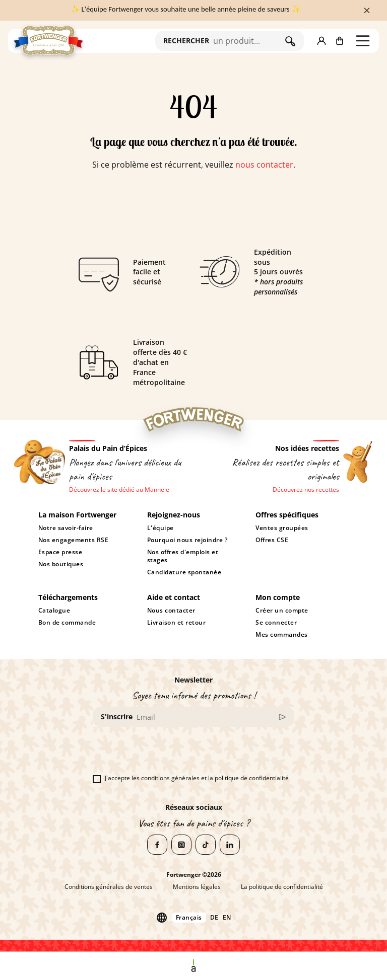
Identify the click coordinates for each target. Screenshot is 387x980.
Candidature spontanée (184, 572)
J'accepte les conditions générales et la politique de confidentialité (191, 778)
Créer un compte (282, 611)
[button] (321, 41)
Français (189, 917)
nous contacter (264, 165)
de (214, 918)
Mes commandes (282, 635)
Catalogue (54, 611)
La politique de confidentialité (282, 887)
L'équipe (160, 528)
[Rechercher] (247, 41)
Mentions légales (197, 887)
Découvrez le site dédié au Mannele (119, 490)
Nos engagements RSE (74, 540)
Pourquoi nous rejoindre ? (187, 540)
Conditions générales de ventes (109, 887)
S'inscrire (117, 717)
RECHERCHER (186, 41)
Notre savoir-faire (66, 528)
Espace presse (60, 552)
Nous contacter (171, 611)
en (227, 918)
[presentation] (169, 755)
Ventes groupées (282, 528)
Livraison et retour (177, 623)
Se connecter (276, 623)
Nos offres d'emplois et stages (183, 556)
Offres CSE (272, 540)
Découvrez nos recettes (306, 490)
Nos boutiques (61, 564)
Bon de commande (67, 623)
